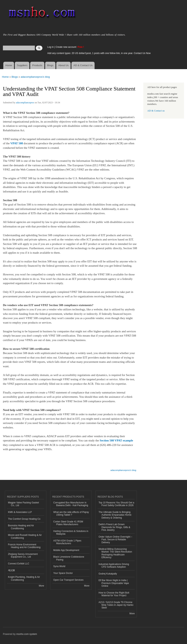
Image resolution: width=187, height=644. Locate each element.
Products (37, 65)
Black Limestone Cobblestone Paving (69, 558)
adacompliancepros (25, 103)
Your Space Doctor (63, 573)
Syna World (59, 566)
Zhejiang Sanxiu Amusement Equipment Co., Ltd (23, 555)
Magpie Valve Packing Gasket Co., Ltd (23, 504)
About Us (63, 65)
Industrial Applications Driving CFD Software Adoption (114, 566)
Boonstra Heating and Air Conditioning (21, 527)
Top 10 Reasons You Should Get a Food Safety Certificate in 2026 (116, 504)
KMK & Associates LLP (20, 512)
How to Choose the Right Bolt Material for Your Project (114, 594)
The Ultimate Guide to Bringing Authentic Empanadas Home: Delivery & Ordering (115, 515)
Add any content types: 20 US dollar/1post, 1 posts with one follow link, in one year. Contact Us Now (99, 53)
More (41, 586)
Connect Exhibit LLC (19, 564)
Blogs (50, 65)
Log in (50, 47)
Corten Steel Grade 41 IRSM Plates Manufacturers (68, 523)
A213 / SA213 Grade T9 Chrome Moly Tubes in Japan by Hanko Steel (116, 605)
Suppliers (22, 65)
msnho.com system (27, 634)
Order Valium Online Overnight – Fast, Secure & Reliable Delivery (115, 540)
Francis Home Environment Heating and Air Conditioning (24, 546)
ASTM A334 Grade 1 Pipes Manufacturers (67, 542)
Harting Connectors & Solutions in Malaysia (71, 533)
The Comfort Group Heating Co (24, 519)
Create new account (66, 47)
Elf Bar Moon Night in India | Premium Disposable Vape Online (114, 583)
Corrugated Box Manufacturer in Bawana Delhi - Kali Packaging (71, 504)
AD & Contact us (156, 111)
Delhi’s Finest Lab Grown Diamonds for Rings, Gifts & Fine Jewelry (115, 527)
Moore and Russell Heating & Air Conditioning (25, 536)
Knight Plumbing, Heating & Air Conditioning (24, 578)
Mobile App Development (66, 550)
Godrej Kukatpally (108, 574)
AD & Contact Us (83, 65)
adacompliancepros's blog (35, 77)
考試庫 (11, 570)
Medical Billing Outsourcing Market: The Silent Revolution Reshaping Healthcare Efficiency (115, 553)
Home (9, 65)
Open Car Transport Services (68, 580)
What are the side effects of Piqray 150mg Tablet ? (71, 513)
